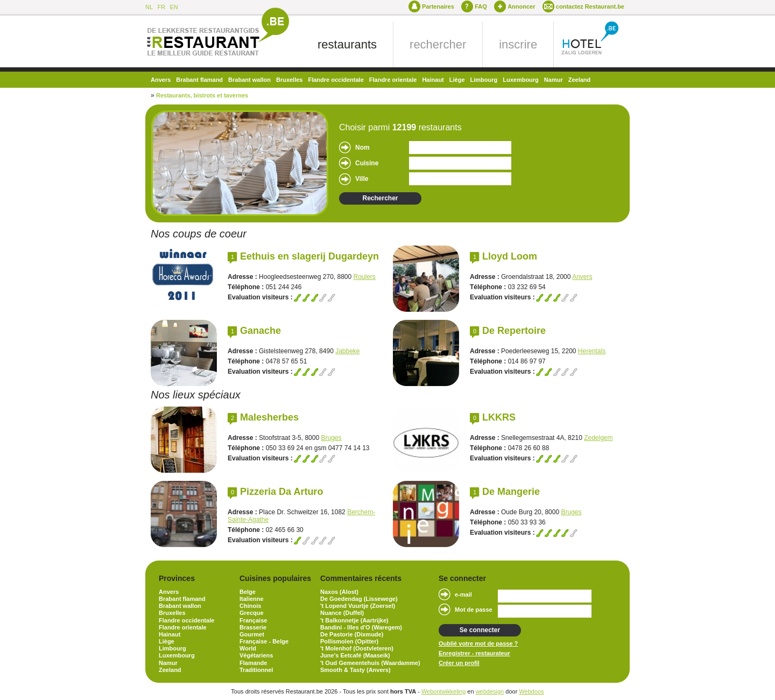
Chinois (250, 606)
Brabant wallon (249, 80)
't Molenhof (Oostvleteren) (357, 648)
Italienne (252, 599)
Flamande (253, 663)
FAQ (481, 6)
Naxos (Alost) (339, 592)
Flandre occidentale (336, 80)
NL (149, 7)
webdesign (490, 691)
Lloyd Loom (510, 256)
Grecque (252, 613)
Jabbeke (347, 351)
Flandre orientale (393, 80)
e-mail (463, 594)
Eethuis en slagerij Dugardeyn (309, 256)
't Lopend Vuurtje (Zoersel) (358, 606)
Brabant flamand (199, 80)
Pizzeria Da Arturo (281, 492)
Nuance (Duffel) (342, 613)
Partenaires (438, 6)
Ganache (260, 331)
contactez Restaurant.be (590, 6)
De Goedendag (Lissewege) (359, 599)
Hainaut (433, 80)
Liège (457, 80)
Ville (362, 179)
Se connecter (480, 630)
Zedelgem (598, 438)
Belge (248, 592)
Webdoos (531, 691)
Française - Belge (264, 641)
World (248, 648)
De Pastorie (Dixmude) (352, 634)
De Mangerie (511, 492)
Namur (554, 80)
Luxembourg (521, 80)
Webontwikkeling (443, 691)
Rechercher (380, 198)
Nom (362, 148)
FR (161, 7)
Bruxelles (290, 80)
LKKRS (499, 417)
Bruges (331, 438)
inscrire (518, 44)
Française (253, 620)
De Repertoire (514, 331)
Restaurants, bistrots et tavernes (202, 95)
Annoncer (521, 6)
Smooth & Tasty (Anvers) (355, 670)
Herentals (592, 351)
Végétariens (256, 655)
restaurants (347, 44)
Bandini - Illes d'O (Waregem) (361, 627)
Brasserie (253, 627)
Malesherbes (269, 417)
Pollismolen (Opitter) (349, 641)
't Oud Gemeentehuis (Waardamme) (370, 663)
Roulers (365, 277)
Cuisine (367, 163)
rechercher (438, 44)
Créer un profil (459, 663)
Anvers (161, 80)
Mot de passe (474, 610)
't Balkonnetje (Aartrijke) (354, 620)
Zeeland (580, 80)
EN (174, 7)
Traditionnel (256, 670)
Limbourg (484, 80)
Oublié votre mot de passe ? (478, 643)
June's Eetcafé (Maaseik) (355, 655)
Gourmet (252, 634)
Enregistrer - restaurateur (474, 653)
